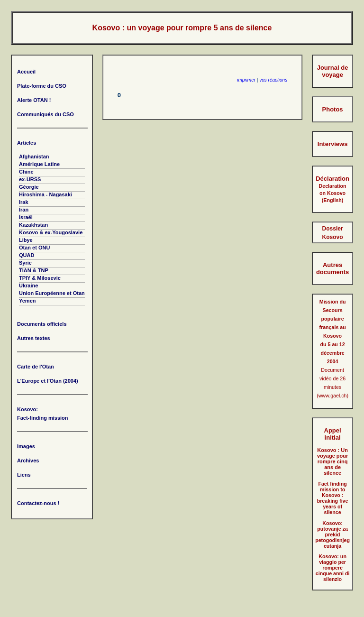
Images (26, 446)
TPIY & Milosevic (40, 278)
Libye (26, 240)
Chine (26, 172)
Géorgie (29, 187)
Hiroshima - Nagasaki (45, 194)
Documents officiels (42, 324)
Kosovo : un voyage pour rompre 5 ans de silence (182, 28)
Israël (26, 217)
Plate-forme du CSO (42, 86)
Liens (24, 475)
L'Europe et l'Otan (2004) (48, 381)
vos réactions (273, 80)
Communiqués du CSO (45, 114)
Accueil (26, 72)
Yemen (27, 301)
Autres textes (34, 338)
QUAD (27, 255)
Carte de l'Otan (36, 367)
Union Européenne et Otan (52, 293)
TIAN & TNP (34, 270)
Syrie (25, 263)
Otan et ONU (34, 248)
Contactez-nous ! (38, 503)
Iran (24, 210)
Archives (28, 460)
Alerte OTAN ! (34, 100)
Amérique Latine (39, 164)
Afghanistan (34, 157)
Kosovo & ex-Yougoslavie (51, 232)
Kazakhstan (33, 225)
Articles (27, 143)
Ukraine (28, 285)
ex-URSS (30, 179)
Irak (24, 202)
